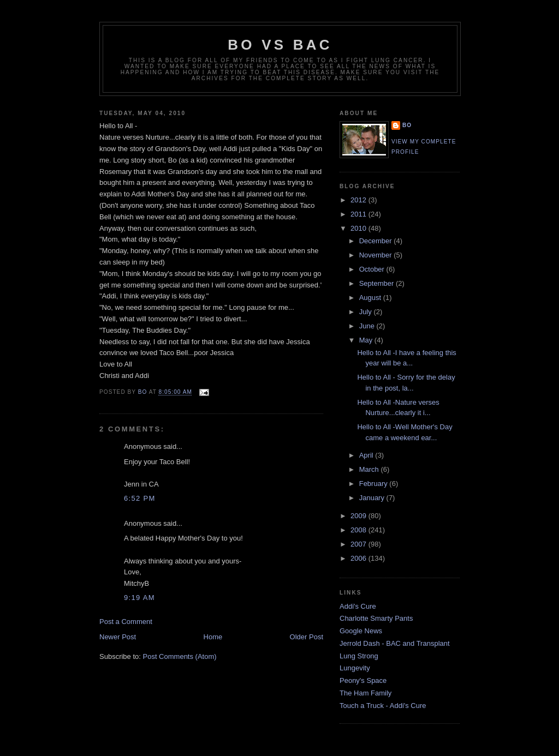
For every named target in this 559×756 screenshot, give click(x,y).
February (374, 484)
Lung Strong (359, 656)
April (367, 455)
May (367, 340)
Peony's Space (363, 680)
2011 (359, 214)
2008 (359, 530)
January (373, 498)
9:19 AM (139, 598)
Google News (361, 631)
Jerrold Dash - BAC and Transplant (395, 643)
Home (213, 637)
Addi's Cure (358, 606)
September (377, 283)
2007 (359, 544)
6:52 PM (140, 498)
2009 (359, 516)
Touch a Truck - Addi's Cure (383, 706)
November (377, 255)
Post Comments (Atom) (180, 656)
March (370, 469)
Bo (407, 125)
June (368, 326)
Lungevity (355, 668)
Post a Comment (126, 622)
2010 (359, 228)
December (377, 241)
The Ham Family (365, 693)
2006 (359, 558)
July (367, 312)
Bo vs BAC (280, 45)
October (373, 269)
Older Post (307, 637)
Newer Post (118, 637)
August (371, 298)
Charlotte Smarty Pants (376, 618)
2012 (359, 200)
